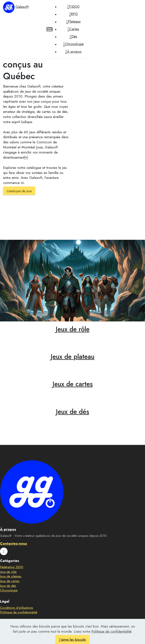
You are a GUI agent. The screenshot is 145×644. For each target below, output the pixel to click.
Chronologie (73, 44)
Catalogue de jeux (19, 191)
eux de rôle (9, 577)
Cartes (73, 29)
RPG (73, 14)
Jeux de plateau (72, 362)
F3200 (73, 7)
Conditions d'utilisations (17, 613)
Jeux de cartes (73, 390)
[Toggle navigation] (50, 29)
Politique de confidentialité (19, 618)
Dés (73, 36)
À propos (73, 52)
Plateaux (73, 21)
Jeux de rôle (73, 335)
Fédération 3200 (12, 573)
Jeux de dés (72, 417)
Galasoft (22, 7)
